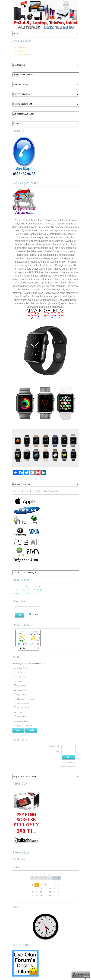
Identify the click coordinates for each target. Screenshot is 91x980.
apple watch (26, 220)
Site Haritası (19, 859)
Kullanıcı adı (54, 746)
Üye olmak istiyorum (68, 766)
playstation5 (20, 690)
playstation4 (20, 686)
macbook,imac (21, 721)
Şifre (57, 751)
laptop (18, 712)
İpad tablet (20, 672)
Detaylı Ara (34, 614)
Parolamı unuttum (69, 762)
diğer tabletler (21, 694)
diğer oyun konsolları (24, 725)
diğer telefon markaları (24, 699)
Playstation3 (20, 681)
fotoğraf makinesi (22, 717)
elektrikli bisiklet (22, 708)
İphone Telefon (21, 668)
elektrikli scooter (22, 703)
